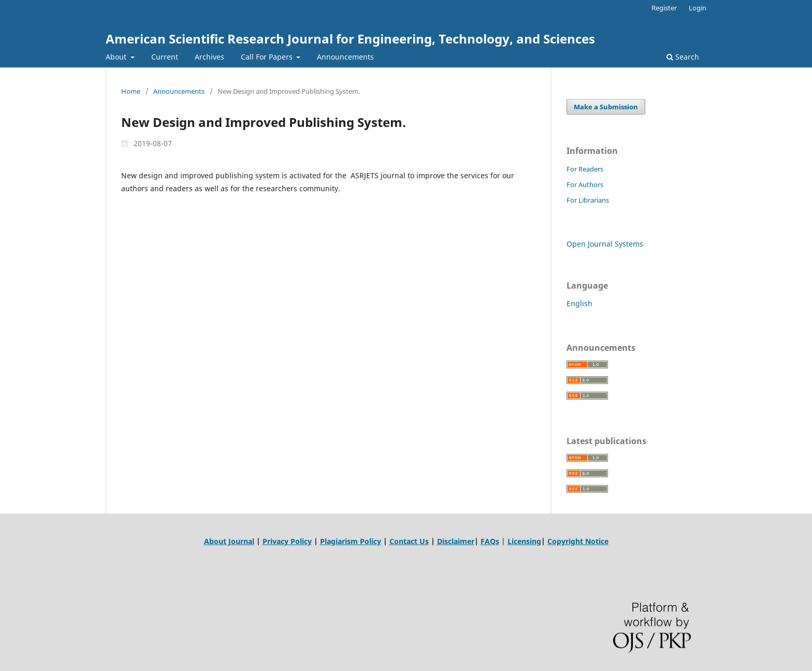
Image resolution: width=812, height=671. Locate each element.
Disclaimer (456, 541)
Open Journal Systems (605, 244)
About (117, 57)
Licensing (524, 541)
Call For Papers (268, 57)
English (579, 303)
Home (131, 91)
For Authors (585, 184)
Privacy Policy (287, 541)
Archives (209, 57)
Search (683, 57)
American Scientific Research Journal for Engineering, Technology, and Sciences (350, 39)
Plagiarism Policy (351, 541)
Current (165, 57)
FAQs (490, 541)
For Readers (585, 169)
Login (698, 8)
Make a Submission (606, 107)
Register (664, 8)
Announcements (345, 57)
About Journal (229, 541)
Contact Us (409, 541)
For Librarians (588, 200)
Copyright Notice (578, 541)
